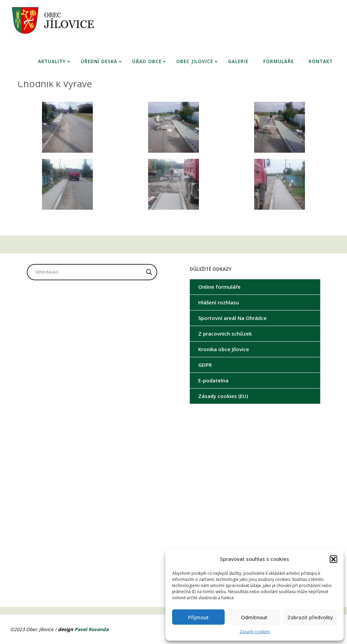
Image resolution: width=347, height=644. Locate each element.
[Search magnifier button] (149, 272)
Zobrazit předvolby (310, 617)
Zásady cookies (255, 632)
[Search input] (89, 272)
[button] (333, 559)
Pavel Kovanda (91, 629)
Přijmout (198, 617)
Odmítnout (254, 617)
